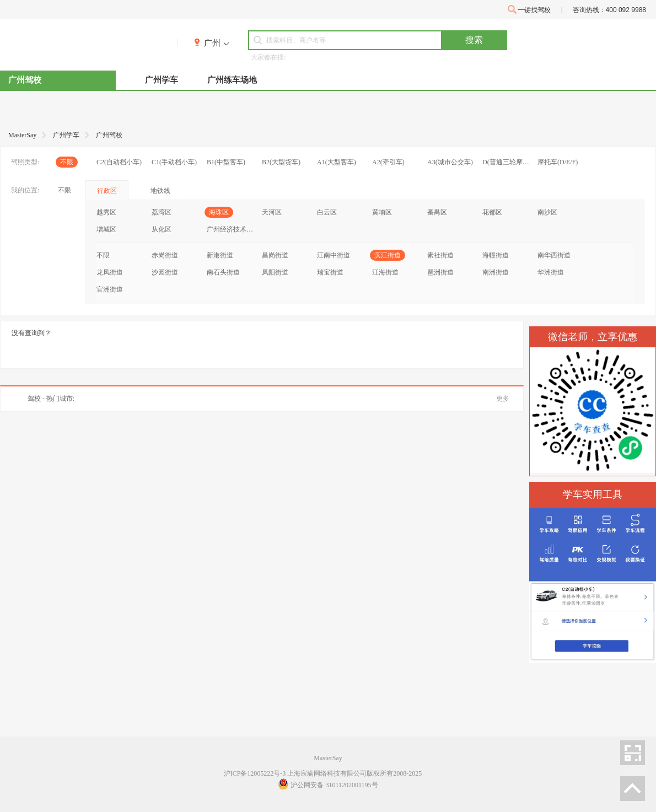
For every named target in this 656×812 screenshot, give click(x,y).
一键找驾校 (529, 10)
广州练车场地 (232, 80)
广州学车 (162, 80)
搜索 (474, 40)
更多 (503, 399)
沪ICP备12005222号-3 (255, 773)
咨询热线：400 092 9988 (609, 10)
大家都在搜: (268, 57)
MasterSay (328, 758)
